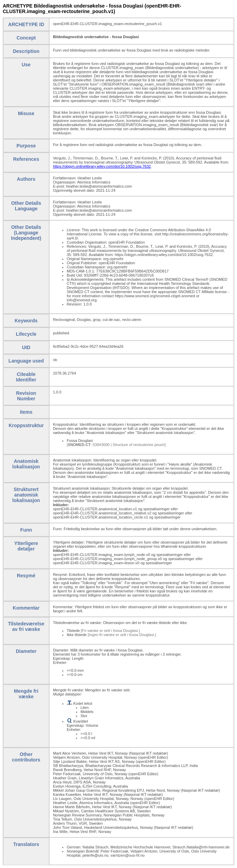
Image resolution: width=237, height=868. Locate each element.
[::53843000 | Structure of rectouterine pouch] (116, 445)
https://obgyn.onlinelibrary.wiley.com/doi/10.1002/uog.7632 (102, 166)
